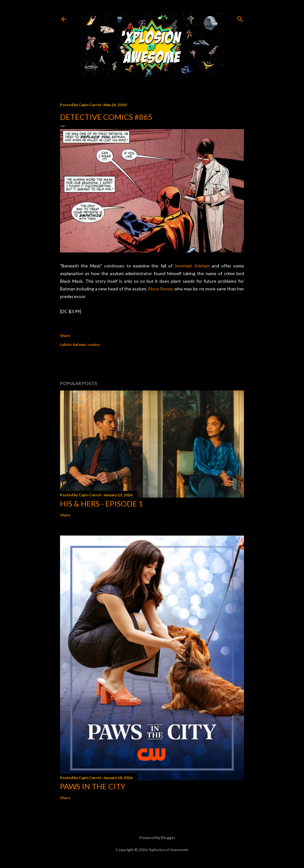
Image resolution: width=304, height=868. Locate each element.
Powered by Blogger (152, 838)
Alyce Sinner (160, 289)
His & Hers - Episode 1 (102, 503)
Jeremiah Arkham (192, 266)
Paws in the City (93, 786)
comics (94, 344)
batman (79, 344)
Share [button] (65, 336)
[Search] (240, 18)
